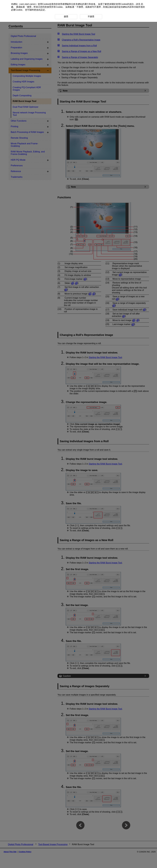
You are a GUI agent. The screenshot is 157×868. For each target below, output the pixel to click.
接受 (29, 7)
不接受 (80, 7)
